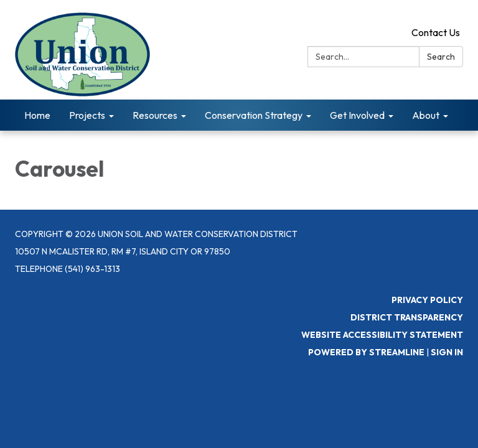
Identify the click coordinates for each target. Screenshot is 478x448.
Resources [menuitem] (155, 115)
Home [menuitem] (37, 115)
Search (441, 57)
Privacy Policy (427, 300)
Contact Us (436, 32)
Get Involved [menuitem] (357, 115)
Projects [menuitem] (87, 115)
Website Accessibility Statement (382, 335)
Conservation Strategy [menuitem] (254, 115)
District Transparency (407, 317)
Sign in (447, 352)
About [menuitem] (426, 115)
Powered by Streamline (366, 352)
